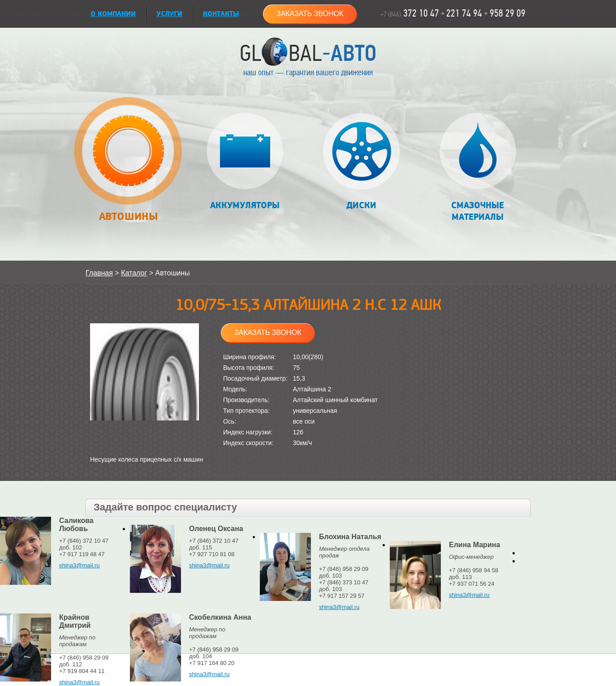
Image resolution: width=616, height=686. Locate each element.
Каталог (134, 273)
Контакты (221, 14)
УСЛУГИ (169, 14)
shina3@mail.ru (80, 565)
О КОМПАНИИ (113, 14)
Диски (361, 162)
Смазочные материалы (478, 168)
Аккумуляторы (245, 162)
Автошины (128, 164)
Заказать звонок (310, 14)
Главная (99, 273)
